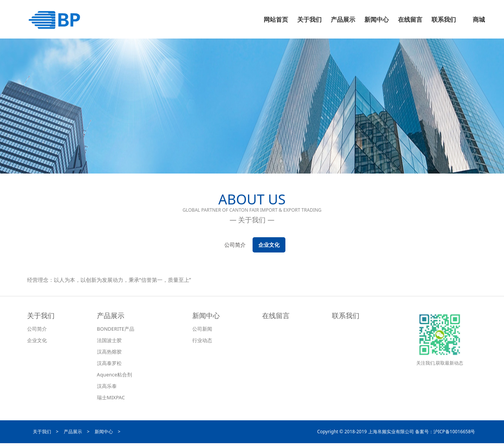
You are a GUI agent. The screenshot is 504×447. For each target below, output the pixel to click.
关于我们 (41, 315)
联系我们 (346, 315)
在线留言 (276, 315)
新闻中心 (206, 315)
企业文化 (269, 245)
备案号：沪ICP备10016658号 (445, 432)
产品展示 (111, 315)
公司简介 (235, 245)
